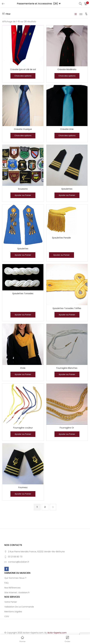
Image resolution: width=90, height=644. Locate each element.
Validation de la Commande (19, 607)
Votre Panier (11, 602)
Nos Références (12, 588)
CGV (7, 616)
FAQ (6, 583)
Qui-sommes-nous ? (15, 578)
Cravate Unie (67, 129)
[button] (86, 4)
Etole (23, 368)
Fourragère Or (67, 428)
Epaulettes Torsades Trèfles (67, 308)
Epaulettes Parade (61, 238)
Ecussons (23, 189)
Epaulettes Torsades (23, 293)
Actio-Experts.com (57, 633)
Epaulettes (67, 189)
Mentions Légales (13, 612)
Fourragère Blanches (67, 368)
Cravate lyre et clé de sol (23, 69)
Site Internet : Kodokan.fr (17, 592)
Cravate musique (23, 129)
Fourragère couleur (23, 428)
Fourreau (23, 487)
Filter (6, 14)
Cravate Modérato (67, 69)
